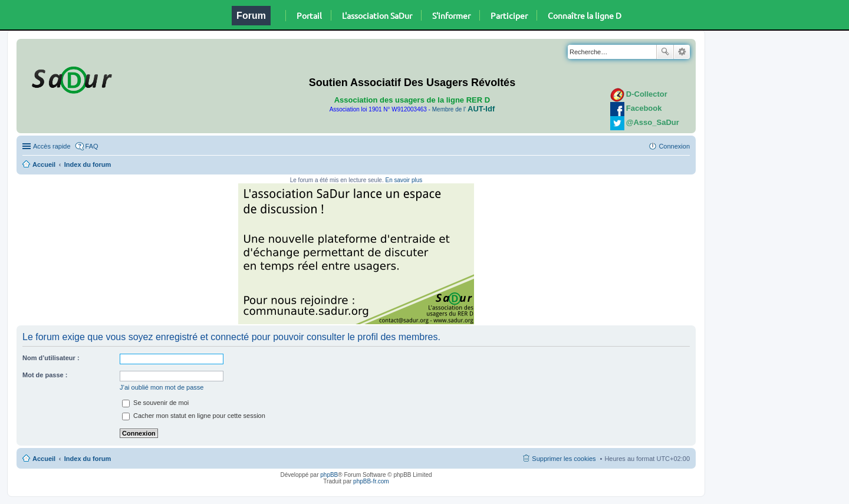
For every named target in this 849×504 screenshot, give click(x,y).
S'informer (451, 15)
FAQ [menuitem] (92, 146)
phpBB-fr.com (371, 481)
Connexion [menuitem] (674, 146)
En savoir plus (404, 180)
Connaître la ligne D (585, 15)
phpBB (329, 475)
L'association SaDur (377, 15)
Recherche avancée (682, 52)
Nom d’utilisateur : (51, 358)
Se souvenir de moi (155, 403)
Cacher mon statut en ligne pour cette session (194, 416)
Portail (309, 15)
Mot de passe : (45, 375)
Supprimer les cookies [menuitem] (564, 459)
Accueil (44, 164)
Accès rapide (52, 146)
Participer (509, 15)
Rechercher (665, 52)
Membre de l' (463, 109)
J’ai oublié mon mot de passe (162, 387)
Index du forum (88, 164)
